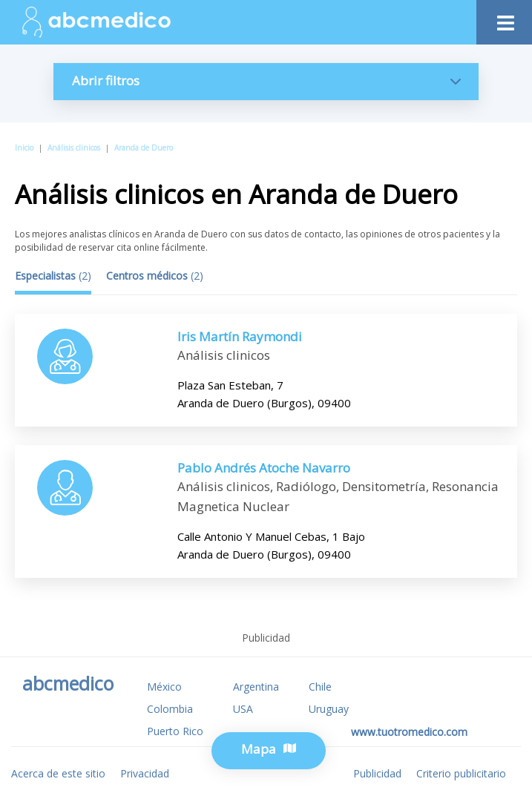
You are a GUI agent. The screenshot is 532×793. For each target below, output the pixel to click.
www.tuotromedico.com (409, 732)
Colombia (170, 709)
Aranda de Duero (144, 148)
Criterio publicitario (461, 773)
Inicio (24, 148)
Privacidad (145, 773)
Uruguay (329, 709)
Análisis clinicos (74, 148)
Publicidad (377, 773)
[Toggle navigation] (504, 19)
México (164, 687)
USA (243, 709)
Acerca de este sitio (58, 773)
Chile (320, 687)
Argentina (256, 687)
